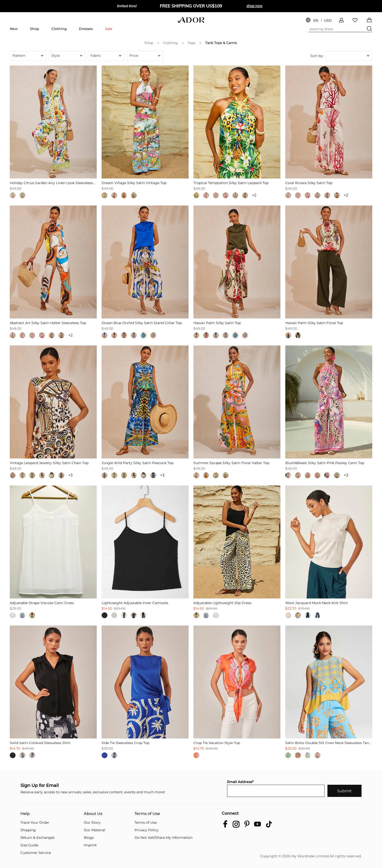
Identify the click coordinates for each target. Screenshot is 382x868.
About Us (93, 814)
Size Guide (29, 845)
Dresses (86, 29)
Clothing (59, 29)
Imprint (90, 845)
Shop (35, 29)
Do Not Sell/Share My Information (163, 838)
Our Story (92, 822)
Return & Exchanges (38, 838)
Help (25, 814)
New (14, 29)
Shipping (28, 830)
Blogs (89, 838)
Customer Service (36, 853)
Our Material (95, 830)
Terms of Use (147, 814)
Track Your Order (35, 822)
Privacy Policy (147, 830)
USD (328, 21)
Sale (109, 29)
